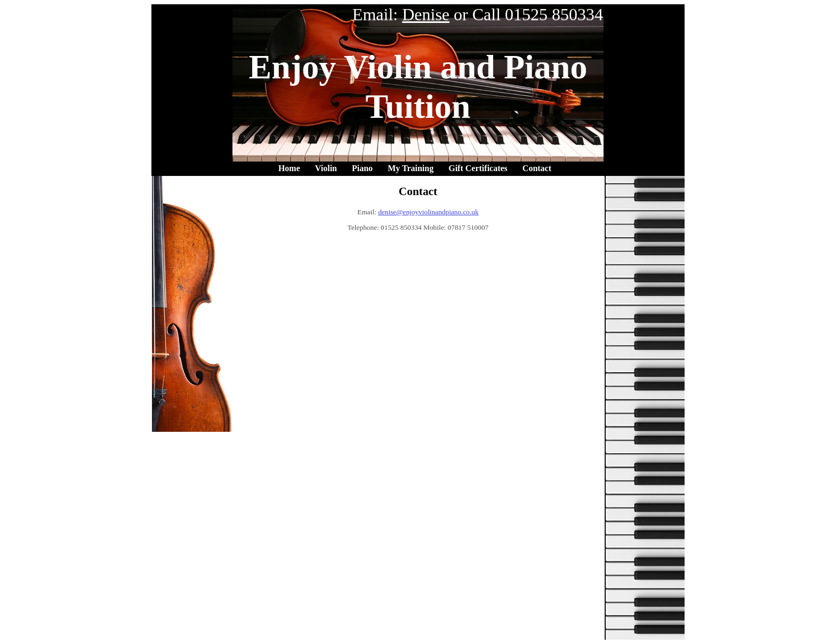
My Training (411, 168)
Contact (537, 168)
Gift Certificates (478, 168)
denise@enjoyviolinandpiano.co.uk (428, 212)
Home (289, 168)
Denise (426, 14)
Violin (326, 168)
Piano (362, 168)
